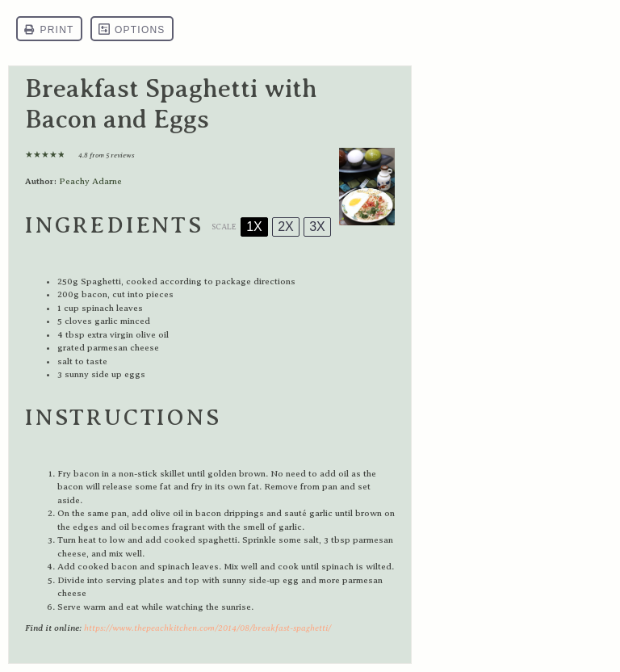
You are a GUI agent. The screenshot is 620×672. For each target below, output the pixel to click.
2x (286, 227)
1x (254, 227)
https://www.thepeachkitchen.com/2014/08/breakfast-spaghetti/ (207, 628)
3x (317, 227)
